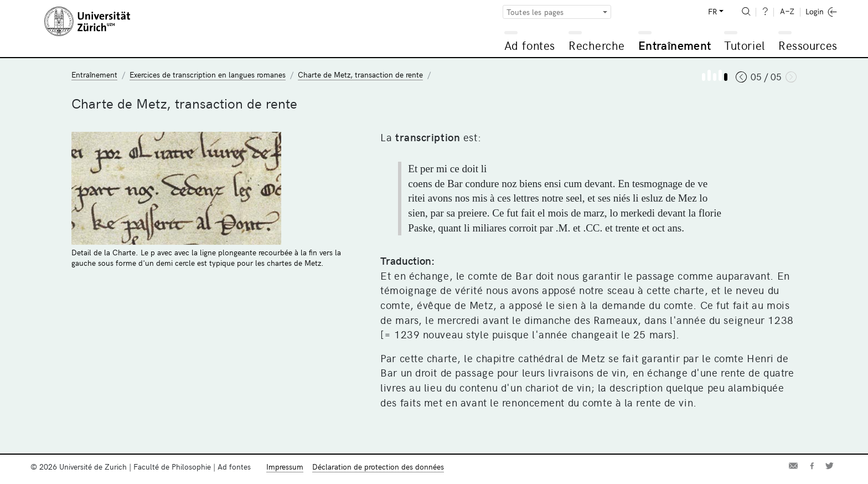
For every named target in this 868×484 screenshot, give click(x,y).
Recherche (597, 45)
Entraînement (675, 45)
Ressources (808, 45)
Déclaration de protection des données (378, 467)
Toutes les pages (535, 12)
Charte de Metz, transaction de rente (360, 74)
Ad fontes (530, 45)
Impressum (285, 467)
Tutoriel (744, 45)
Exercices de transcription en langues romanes (208, 74)
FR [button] (712, 11)
